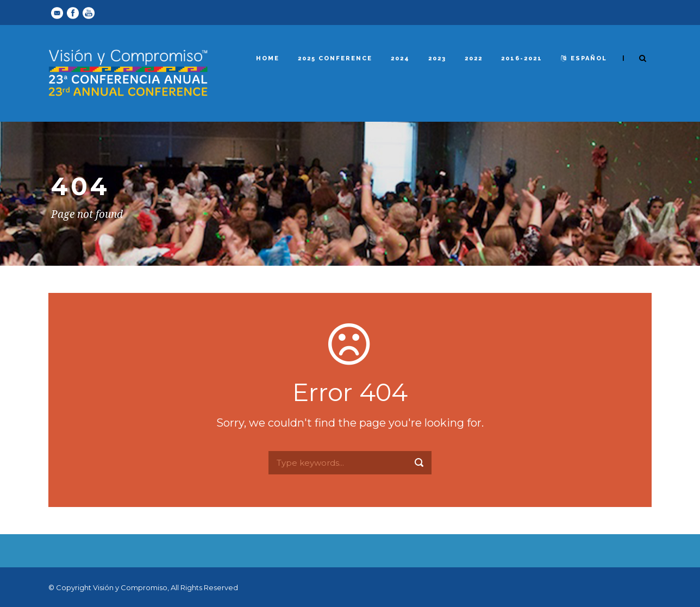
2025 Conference (335, 58)
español (584, 58)
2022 (474, 58)
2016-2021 (522, 58)
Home (268, 58)
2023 (437, 58)
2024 (400, 58)
